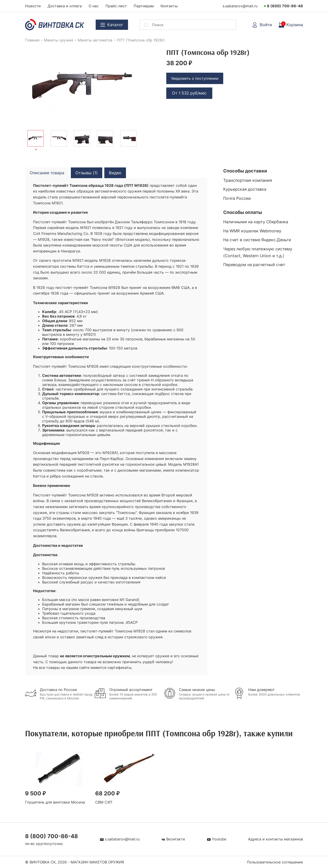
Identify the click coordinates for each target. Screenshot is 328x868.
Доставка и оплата (65, 6)
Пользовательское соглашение (275, 862)
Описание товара (47, 173)
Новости (33, 6)
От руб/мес (189, 93)
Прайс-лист (116, 6)
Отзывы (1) (87, 173)
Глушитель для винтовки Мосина (55, 802)
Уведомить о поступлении (195, 78)
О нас (94, 6)
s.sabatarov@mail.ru (240, 6)
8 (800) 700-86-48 (285, 6)
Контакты (169, 6)
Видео (115, 173)
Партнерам (144, 6)
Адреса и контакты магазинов (275, 839)
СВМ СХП (104, 802)
